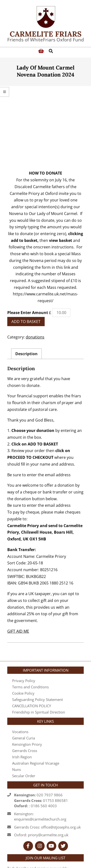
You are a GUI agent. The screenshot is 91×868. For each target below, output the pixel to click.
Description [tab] (26, 315)
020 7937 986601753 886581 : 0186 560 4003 (41, 762)
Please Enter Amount (28, 274)
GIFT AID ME (18, 593)
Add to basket (26, 283)
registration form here (51, 843)
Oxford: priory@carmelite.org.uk (41, 797)
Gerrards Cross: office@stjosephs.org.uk (47, 789)
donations (35, 299)
